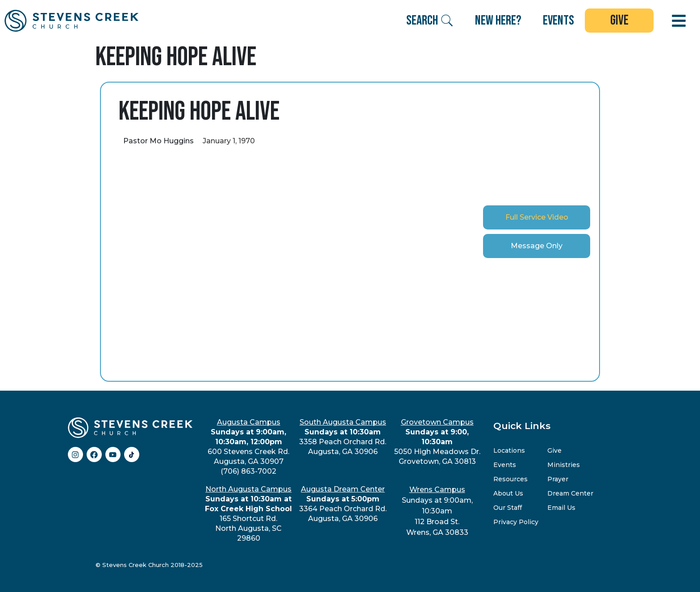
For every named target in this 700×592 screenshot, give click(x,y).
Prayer (558, 479)
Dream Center (570, 493)
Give (554, 450)
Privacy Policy (516, 522)
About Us (508, 493)
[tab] (537, 217)
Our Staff (508, 508)
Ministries (564, 465)
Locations (509, 450)
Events (505, 465)
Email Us (561, 508)
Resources (510, 479)
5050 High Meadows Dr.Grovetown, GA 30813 (437, 442)
